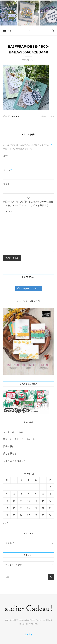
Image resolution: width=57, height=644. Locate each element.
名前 (6, 156)
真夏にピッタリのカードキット (19, 439)
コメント (8, 211)
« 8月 (6, 523)
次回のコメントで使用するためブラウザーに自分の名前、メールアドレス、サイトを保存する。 (28, 203)
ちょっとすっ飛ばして (14, 461)
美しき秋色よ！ (11, 453)
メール (7, 170)
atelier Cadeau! (28, 11)
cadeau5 (15, 116)
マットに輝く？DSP (13, 432)
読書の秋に (9, 446)
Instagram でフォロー (29, 288)
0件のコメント (47, 116)
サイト (6, 184)
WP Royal (33, 624)
